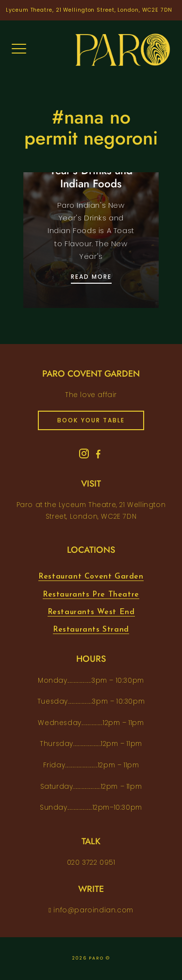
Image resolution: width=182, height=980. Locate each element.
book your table (91, 420)
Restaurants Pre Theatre (91, 595)
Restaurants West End (91, 612)
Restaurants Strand (91, 630)
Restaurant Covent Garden (91, 577)
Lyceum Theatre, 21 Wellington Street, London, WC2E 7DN (89, 10)
